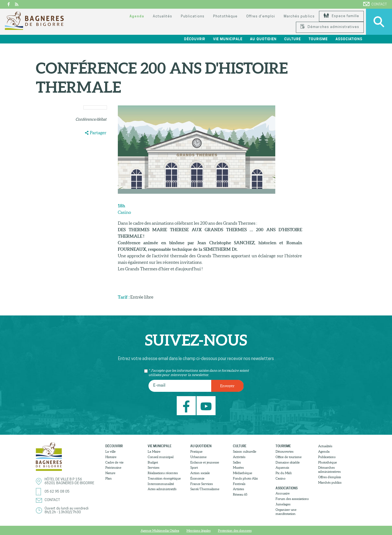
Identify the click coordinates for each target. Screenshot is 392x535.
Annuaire (283, 493)
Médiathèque (243, 473)
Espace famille (341, 16)
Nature (110, 473)
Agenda (137, 16)
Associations (349, 39)
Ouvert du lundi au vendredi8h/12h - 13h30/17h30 (67, 510)
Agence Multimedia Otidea (160, 531)
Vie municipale (228, 39)
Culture (293, 39)
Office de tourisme (289, 457)
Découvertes (284, 451)
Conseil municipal (161, 457)
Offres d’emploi (261, 16)
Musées (238, 467)
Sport (194, 467)
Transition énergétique (164, 478)
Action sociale (200, 473)
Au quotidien (263, 39)
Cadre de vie (114, 462)
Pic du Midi (284, 473)
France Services (202, 484)
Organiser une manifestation (286, 512)
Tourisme (318, 39)
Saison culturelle (245, 451)
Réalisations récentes (163, 473)
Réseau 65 (240, 494)
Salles (237, 462)
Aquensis (282, 467)
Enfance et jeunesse (205, 462)
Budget (153, 462)
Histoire (111, 457)
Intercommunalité (161, 484)
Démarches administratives (330, 27)
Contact (375, 4)
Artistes (238, 489)
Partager (98, 133)
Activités (239, 457)
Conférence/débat (91, 119)
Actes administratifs (162, 489)
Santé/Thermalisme (205, 489)
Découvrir (195, 39)
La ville (110, 451)
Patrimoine (113, 467)
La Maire (154, 451)
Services (154, 467)
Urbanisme (198, 457)
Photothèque (225, 16)
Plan (109, 478)
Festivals (239, 484)
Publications (192, 16)
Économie (197, 478)
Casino (280, 478)
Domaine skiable (288, 462)
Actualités (162, 16)
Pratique (196, 451)
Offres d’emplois (330, 477)
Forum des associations (292, 499)
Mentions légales (199, 531)
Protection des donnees (235, 531)
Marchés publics (299, 16)
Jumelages (283, 504)
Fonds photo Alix (245, 478)
